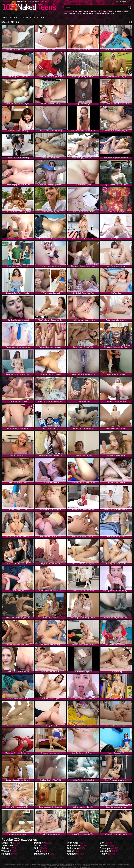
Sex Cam (39, 18)
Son (102, 843)
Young (75, 12)
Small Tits (7, 843)
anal (80, 12)
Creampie (105, 848)
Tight (112, 13)
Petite (79, 13)
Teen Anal (72, 843)
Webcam (6, 851)
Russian (6, 854)
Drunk (104, 12)
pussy (91, 13)
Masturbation (42, 854)
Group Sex (117, 12)
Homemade (73, 846)
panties (85, 13)
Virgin (86, 12)
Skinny (5, 848)
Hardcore (93, 12)
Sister (37, 846)
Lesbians (106, 13)
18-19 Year (7, 846)
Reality (104, 854)
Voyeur (104, 846)
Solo (37, 848)
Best (5, 18)
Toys (66, 13)
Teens (110, 12)
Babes (71, 851)
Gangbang (106, 851)
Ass (99, 12)
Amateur (72, 854)
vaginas (98, 13)
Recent (14, 18)
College (125, 12)
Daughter (39, 843)
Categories (26, 18)
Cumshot (72, 13)
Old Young (73, 848)
